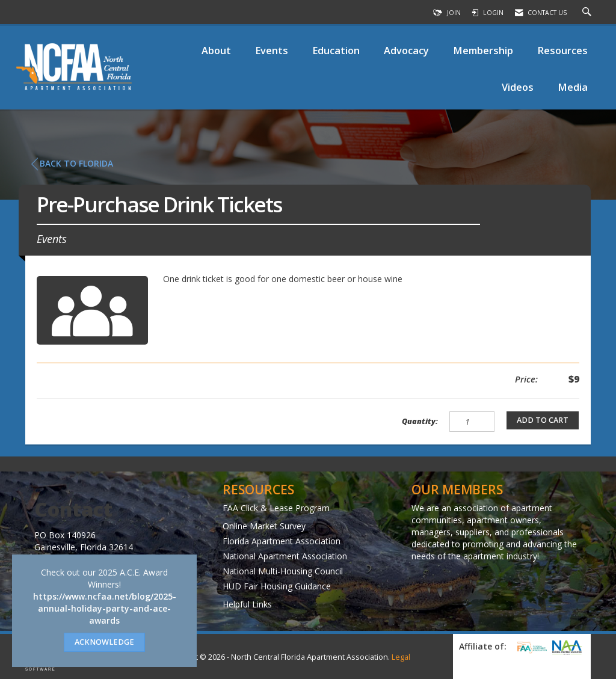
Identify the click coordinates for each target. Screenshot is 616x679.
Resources (562, 50)
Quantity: (420, 421)
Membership (483, 50)
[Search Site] (588, 13)
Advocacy (406, 50)
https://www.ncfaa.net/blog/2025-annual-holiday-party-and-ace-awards (105, 608)
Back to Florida (72, 164)
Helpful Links (247, 604)
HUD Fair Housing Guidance (277, 586)
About (216, 50)
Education (336, 50)
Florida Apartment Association (282, 541)
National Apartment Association (285, 556)
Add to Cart (543, 420)
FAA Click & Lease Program (276, 508)
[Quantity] (472, 422)
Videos (518, 87)
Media (573, 87)
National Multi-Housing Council (283, 571)
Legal (401, 657)
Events (272, 50)
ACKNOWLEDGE (104, 642)
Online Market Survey (264, 526)
